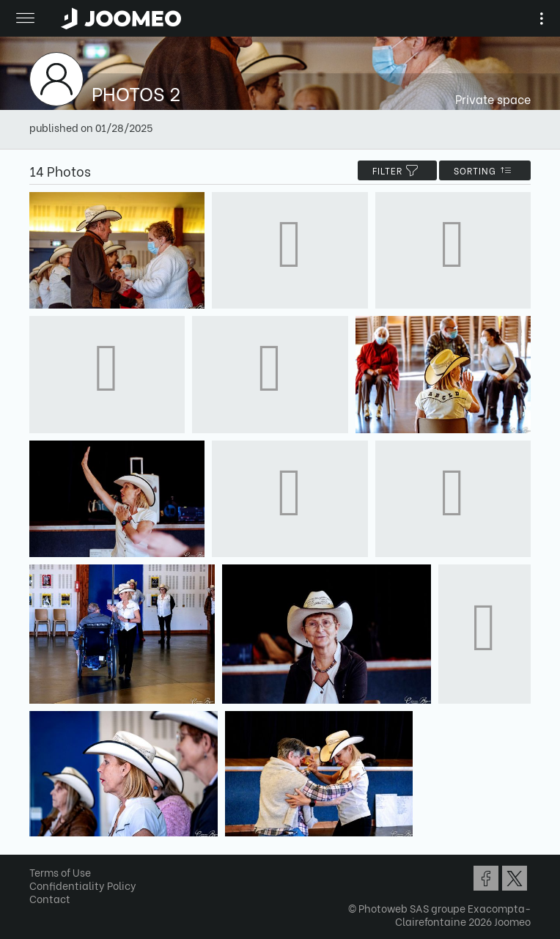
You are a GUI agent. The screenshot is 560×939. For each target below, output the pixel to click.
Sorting (485, 170)
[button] (39, 863)
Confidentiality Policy (83, 885)
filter (397, 170)
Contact (50, 898)
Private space (493, 99)
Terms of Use (60, 872)
